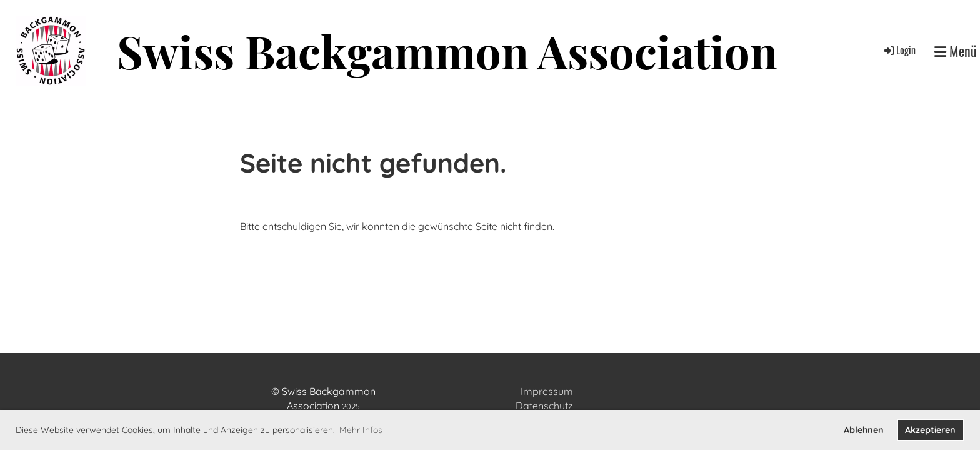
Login (899, 50)
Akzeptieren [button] (930, 430)
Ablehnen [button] (864, 430)
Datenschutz (544, 406)
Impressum (547, 391)
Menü (956, 51)
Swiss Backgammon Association (447, 51)
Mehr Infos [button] (361, 430)
